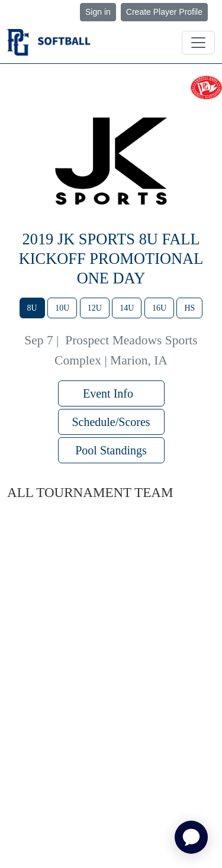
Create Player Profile (164, 12)
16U (159, 308)
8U (32, 308)
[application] (191, 837)
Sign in (98, 12)
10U (62, 308)
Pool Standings (111, 450)
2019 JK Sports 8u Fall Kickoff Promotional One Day (111, 259)
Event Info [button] (111, 393)
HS (189, 308)
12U (95, 308)
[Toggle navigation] (198, 43)
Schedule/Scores (111, 422)
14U (127, 308)
